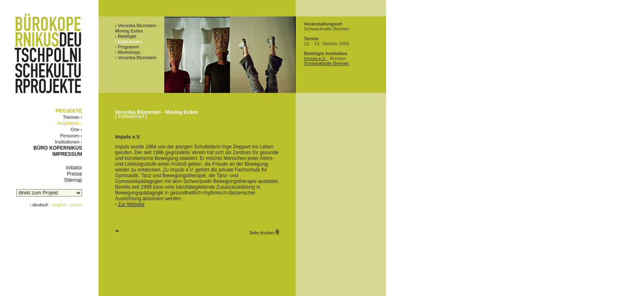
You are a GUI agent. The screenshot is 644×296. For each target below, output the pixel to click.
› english (58, 205)
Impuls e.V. (316, 58)
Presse (75, 174)
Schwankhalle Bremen (326, 63)
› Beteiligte (126, 36)
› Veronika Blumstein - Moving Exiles (137, 28)
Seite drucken (264, 232)
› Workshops (128, 52)
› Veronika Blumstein (136, 58)
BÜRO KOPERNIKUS (58, 148)
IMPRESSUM (67, 154)
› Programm (127, 47)
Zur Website (131, 204)
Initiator (74, 168)
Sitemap (73, 180)
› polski (75, 205)
